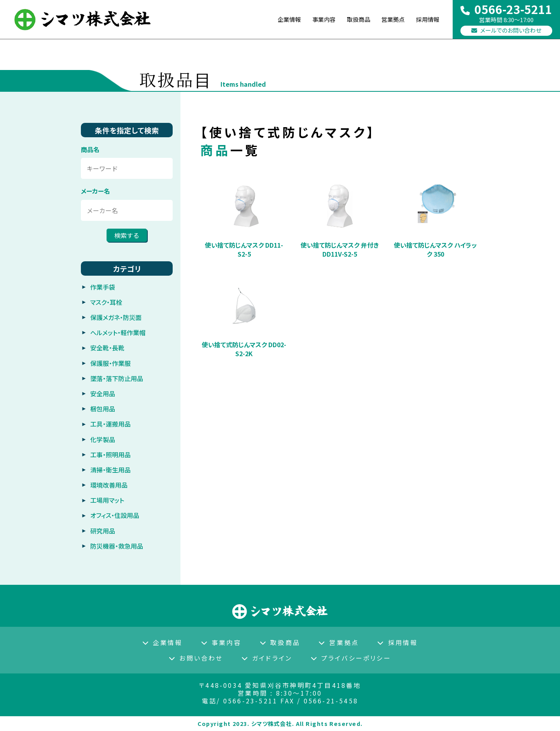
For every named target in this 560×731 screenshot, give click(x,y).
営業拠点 (391, 19)
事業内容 (318, 19)
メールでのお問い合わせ (506, 31)
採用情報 (427, 19)
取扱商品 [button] (355, 19)
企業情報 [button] (282, 19)
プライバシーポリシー (351, 658)
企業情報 (163, 642)
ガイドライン (267, 658)
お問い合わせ (196, 658)
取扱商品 (280, 642)
